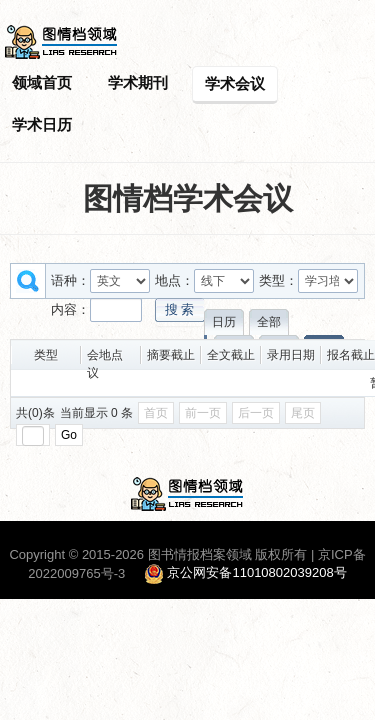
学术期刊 (138, 82)
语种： (70, 280)
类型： (278, 280)
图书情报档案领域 (200, 554)
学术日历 (42, 124)
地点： (174, 280)
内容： (70, 309)
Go (69, 435)
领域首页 (42, 82)
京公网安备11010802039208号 (256, 573)
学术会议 (235, 83)
